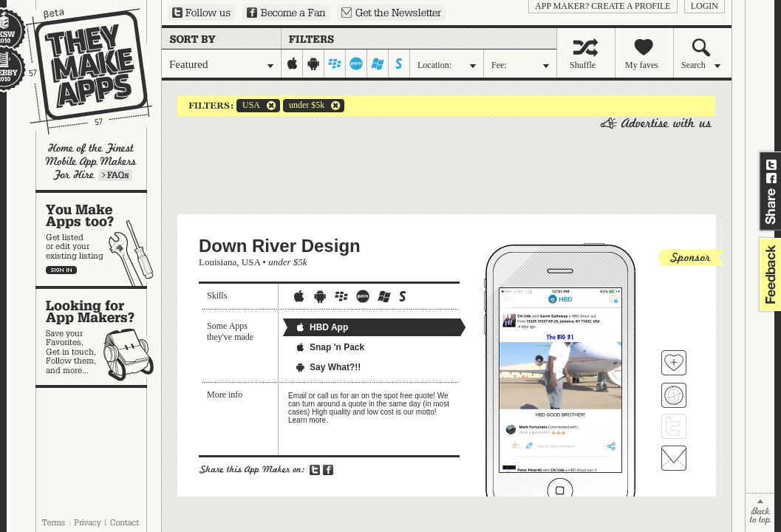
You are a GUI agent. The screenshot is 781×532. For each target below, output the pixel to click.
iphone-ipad (292, 64)
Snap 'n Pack (330, 347)
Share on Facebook (771, 178)
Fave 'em (674, 363)
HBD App (321, 327)
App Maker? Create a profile (603, 6)
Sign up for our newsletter (391, 13)
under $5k (304, 106)
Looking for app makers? (99, 337)
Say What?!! (328, 367)
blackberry (335, 64)
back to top (760, 512)
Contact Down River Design (674, 458)
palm (357, 64)
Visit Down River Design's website (674, 395)
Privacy (88, 522)
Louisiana (218, 262)
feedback (768, 274)
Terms (53, 522)
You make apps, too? (99, 239)
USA (248, 106)
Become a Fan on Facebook (286, 13)
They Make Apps (79, 71)
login (705, 6)
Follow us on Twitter (201, 13)
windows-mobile (378, 64)
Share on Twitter (771, 165)
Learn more (115, 175)
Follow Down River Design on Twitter (674, 426)
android (314, 64)
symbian (399, 64)
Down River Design (280, 246)
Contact (126, 522)
